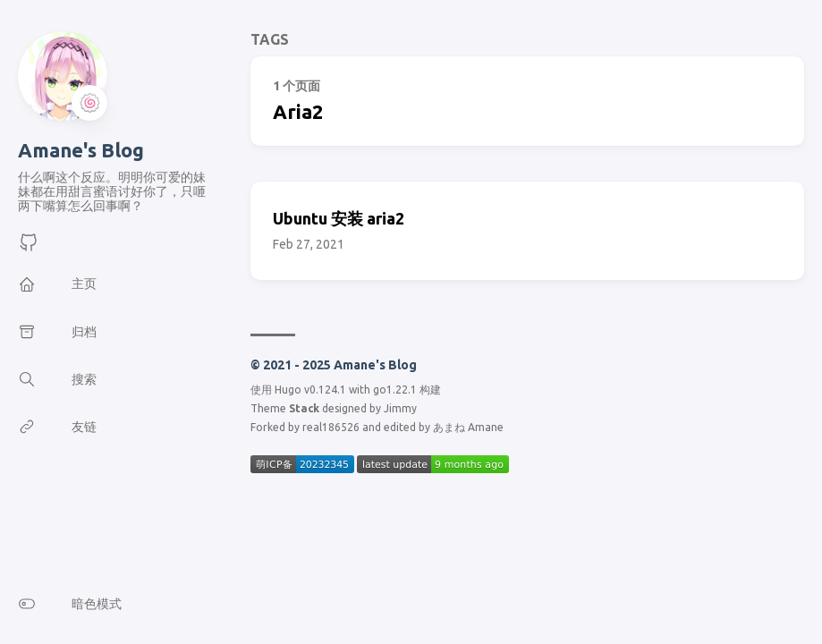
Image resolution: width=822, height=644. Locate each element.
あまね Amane (468, 427)
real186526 (331, 427)
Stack (304, 408)
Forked (268, 427)
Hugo (288, 390)
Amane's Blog (81, 150)
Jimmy (400, 408)
